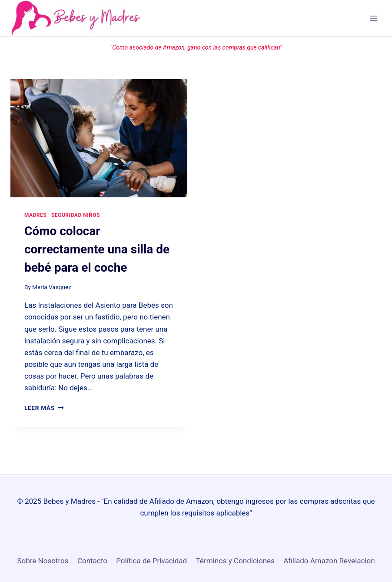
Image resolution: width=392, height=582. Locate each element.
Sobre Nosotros (43, 561)
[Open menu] (374, 18)
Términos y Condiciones (235, 561)
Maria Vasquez (52, 287)
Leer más (44, 408)
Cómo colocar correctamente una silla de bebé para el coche (97, 249)
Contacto (92, 561)
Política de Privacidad (151, 561)
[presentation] (99, 138)
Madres (35, 215)
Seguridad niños (76, 215)
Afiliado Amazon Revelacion (329, 561)
